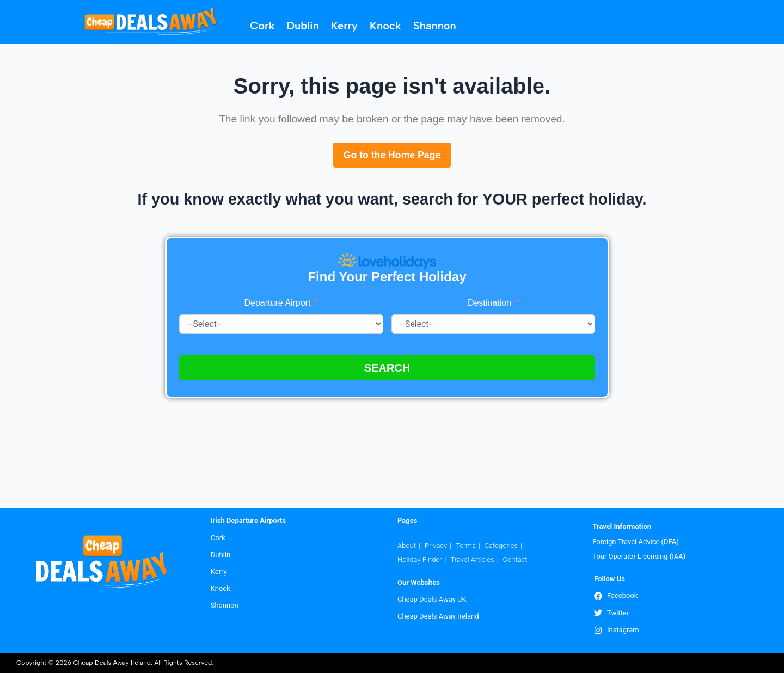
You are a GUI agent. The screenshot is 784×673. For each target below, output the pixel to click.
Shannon (435, 26)
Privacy (436, 545)
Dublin (303, 26)
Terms (465, 545)
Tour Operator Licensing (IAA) (639, 556)
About (407, 545)
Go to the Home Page (392, 155)
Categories (501, 545)
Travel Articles (472, 559)
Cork (262, 26)
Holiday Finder (419, 559)
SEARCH (387, 368)
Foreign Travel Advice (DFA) (635, 541)
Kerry (344, 26)
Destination (491, 303)
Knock (385, 26)
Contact (515, 559)
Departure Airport (278, 303)
